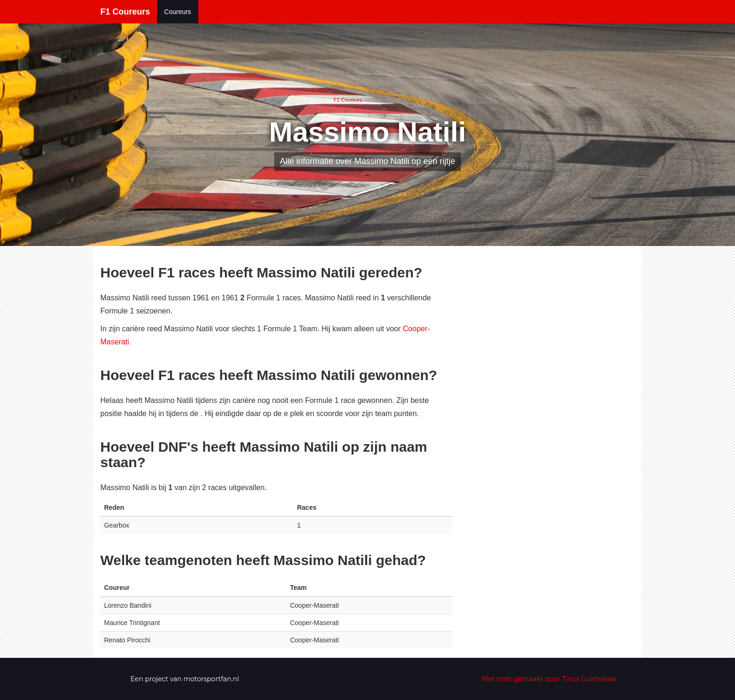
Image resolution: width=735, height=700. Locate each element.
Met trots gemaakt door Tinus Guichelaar (549, 679)
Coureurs (178, 12)
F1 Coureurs (125, 12)
